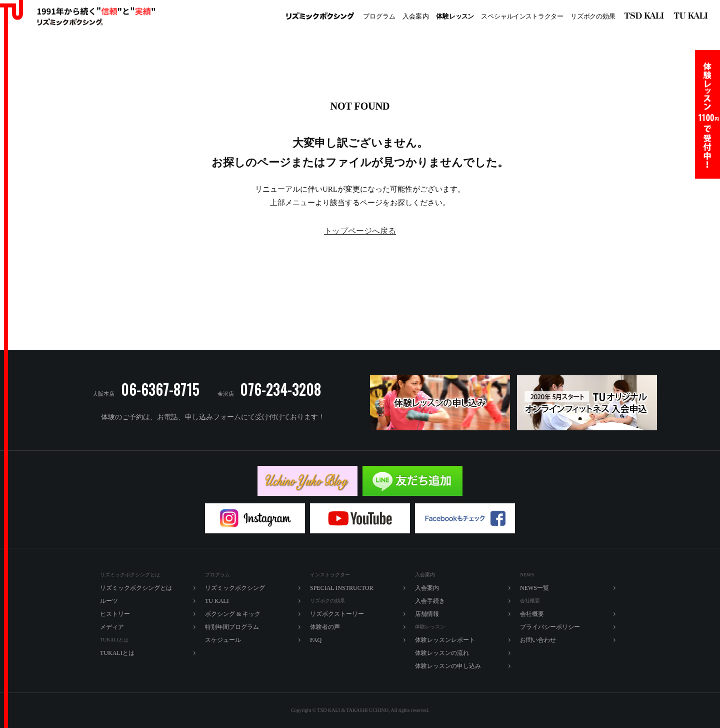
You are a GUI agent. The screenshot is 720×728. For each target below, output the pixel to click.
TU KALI (693, 17)
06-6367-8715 (160, 390)
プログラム (379, 16)
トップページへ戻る (360, 231)
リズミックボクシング (320, 17)
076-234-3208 (280, 390)
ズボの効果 (593, 17)
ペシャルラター (522, 17)
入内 (416, 17)
